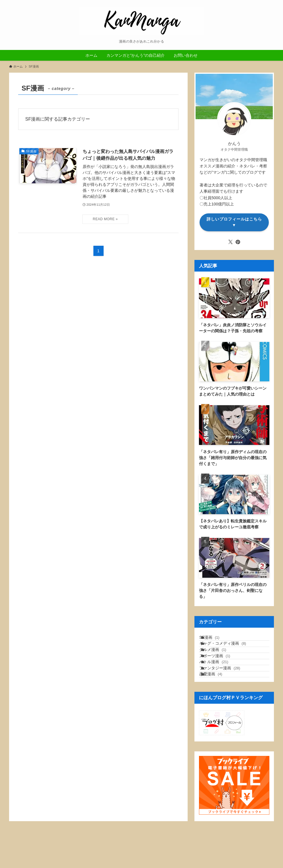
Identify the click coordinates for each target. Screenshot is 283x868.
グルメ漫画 (220, 664)
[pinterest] (238, 242)
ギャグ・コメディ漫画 (229, 652)
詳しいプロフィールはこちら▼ (234, 222)
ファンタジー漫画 (227, 699)
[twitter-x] (230, 242)
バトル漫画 (221, 687)
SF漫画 (216, 640)
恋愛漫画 (218, 711)
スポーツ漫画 (222, 676)
